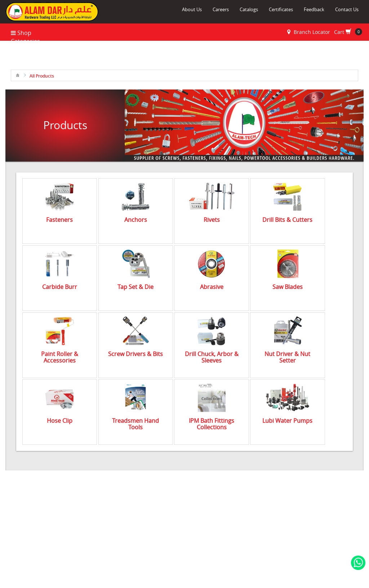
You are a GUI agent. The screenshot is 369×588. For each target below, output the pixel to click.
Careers (221, 9)
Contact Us (347, 9)
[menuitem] (18, 75)
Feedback (314, 9)
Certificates (281, 9)
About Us (192, 9)
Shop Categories (25, 37)
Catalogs (249, 9)
